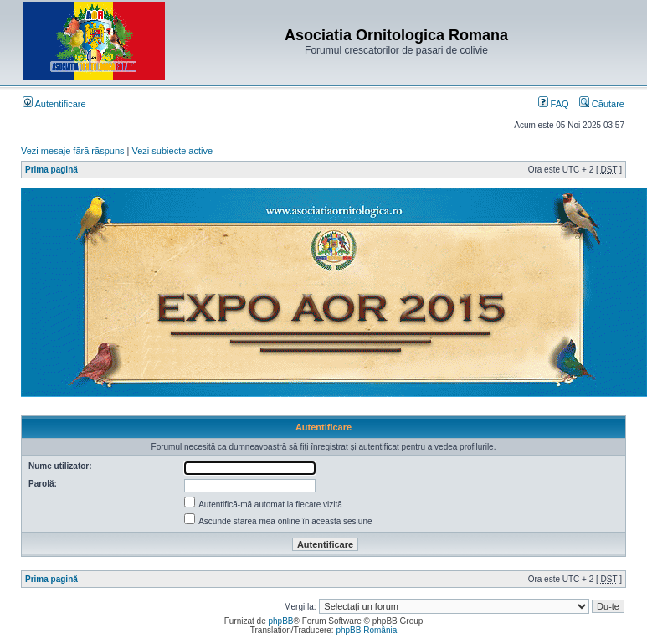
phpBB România (366, 630)
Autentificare (54, 104)
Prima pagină (51, 170)
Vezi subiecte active (173, 151)
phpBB (280, 621)
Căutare (602, 104)
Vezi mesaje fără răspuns (73, 151)
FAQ (554, 104)
